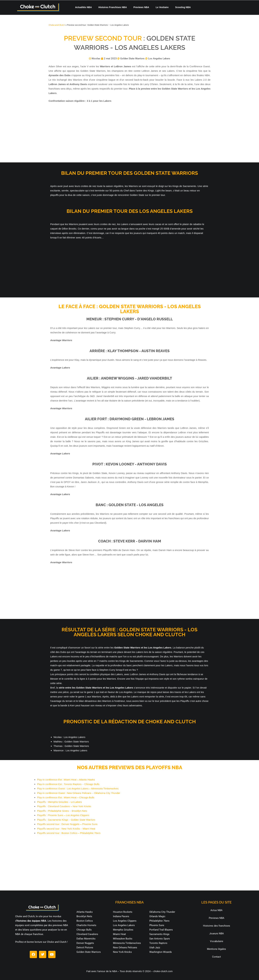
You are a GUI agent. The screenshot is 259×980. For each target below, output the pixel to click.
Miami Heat (119, 934)
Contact (216, 957)
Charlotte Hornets (86, 925)
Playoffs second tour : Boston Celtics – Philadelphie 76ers (69, 833)
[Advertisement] (129, 133)
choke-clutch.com (163, 971)
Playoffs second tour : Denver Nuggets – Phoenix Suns (67, 824)
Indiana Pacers (121, 916)
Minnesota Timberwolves (127, 943)
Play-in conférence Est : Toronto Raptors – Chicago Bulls (68, 784)
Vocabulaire (217, 941)
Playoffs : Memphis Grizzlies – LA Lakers (59, 802)
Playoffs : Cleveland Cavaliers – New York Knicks (64, 806)
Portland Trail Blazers (161, 930)
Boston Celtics (85, 921)
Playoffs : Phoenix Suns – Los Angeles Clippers (63, 815)
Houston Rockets (123, 912)
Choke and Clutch (57, 25)
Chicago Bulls (84, 930)
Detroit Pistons (85, 948)
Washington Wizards (161, 952)
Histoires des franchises (217, 926)
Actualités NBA (83, 7)
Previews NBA (141, 7)
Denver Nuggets (85, 943)
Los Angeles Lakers (124, 925)
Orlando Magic (157, 916)
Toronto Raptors (158, 943)
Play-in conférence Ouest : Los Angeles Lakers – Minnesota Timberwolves (78, 789)
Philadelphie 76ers (159, 921)
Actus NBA (216, 910)
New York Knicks (122, 952)
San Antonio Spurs (160, 939)
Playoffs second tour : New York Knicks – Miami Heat (66, 829)
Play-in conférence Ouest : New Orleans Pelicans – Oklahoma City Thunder (79, 793)
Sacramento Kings (159, 934)
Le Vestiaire (162, 7)
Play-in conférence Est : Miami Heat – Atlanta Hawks (66, 780)
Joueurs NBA (217, 934)
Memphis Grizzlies (123, 930)
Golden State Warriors (89, 952)
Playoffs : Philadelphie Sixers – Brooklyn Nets (62, 811)
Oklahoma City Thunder (162, 912)
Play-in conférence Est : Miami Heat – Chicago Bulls (66, 797)
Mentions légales (216, 949)
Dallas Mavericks (86, 939)
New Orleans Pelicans (125, 948)
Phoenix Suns (157, 925)
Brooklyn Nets (84, 916)
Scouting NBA (183, 7)
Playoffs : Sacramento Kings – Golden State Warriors (66, 820)
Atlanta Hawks (85, 912)
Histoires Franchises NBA (113, 7)
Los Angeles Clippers (125, 921)
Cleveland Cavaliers (87, 934)
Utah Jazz (155, 948)
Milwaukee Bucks (123, 939)
